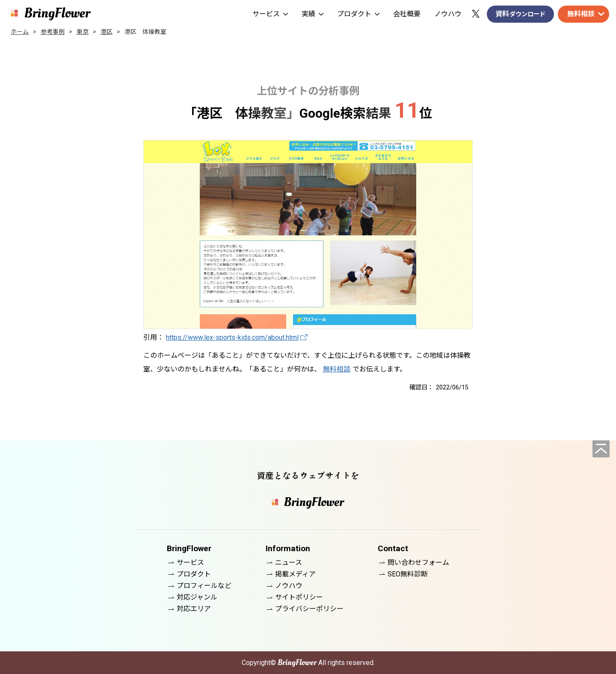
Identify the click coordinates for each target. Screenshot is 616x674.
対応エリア (194, 609)
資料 (520, 14)
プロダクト (358, 14)
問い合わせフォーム (418, 563)
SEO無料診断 (408, 574)
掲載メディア (295, 574)
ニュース (289, 563)
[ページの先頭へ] (601, 449)
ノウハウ (448, 14)
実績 (312, 14)
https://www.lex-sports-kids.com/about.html (232, 337)
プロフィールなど (204, 586)
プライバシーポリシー (309, 609)
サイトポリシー (299, 597)
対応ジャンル (197, 597)
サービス (270, 14)
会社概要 (407, 14)
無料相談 (581, 14)
